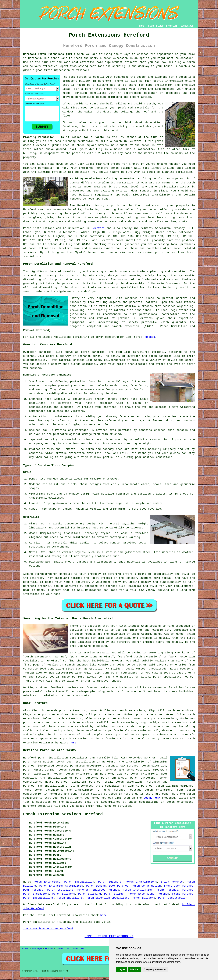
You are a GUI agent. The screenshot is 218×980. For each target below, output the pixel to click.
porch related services (99, 794)
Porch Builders (110, 882)
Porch (27, 228)
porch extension (116, 58)
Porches (149, 337)
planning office (108, 164)
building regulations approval (104, 195)
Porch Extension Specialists (61, 886)
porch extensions (42, 248)
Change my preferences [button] (155, 969)
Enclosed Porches (106, 890)
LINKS (151, 26)
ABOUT (161, 26)
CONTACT (173, 26)
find (35, 711)
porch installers (128, 240)
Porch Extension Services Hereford (63, 814)
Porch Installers (60, 890)
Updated (60, 949)
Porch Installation (79, 882)
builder (85, 81)
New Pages (37, 949)
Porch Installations (141, 882)
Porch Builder (115, 894)
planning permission (78, 141)
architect (173, 93)
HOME (142, 26)
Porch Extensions (47, 882)
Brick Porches (172, 882)
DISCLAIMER (187, 26)
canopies (98, 352)
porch (115, 205)
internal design (144, 126)
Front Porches (167, 890)
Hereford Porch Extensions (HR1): (49, 54)
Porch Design (96, 886)
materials (142, 108)
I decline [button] (134, 969)
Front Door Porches (179, 886)
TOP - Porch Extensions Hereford (48, 929)
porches (124, 318)
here (73, 743)
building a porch (182, 62)
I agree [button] (122, 969)
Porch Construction (146, 886)
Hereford (98, 228)
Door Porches (119, 886)
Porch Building (90, 894)
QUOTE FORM (152, 798)
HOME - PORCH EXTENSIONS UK (109, 936)
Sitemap (25, 949)
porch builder (121, 168)
